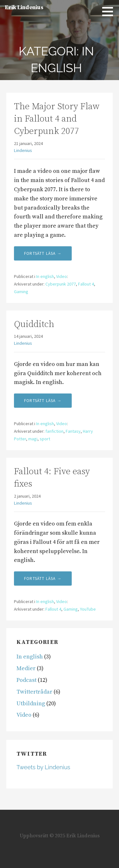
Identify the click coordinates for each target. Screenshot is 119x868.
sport (45, 439)
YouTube (88, 609)
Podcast (26, 680)
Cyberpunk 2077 (61, 284)
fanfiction (54, 431)
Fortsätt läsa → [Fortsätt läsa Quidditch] (43, 401)
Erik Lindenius (24, 7)
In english (45, 276)
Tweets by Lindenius (43, 767)
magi (33, 439)
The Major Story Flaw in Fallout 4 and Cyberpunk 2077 (57, 119)
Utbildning (31, 704)
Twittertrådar (34, 692)
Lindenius (23, 150)
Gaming (21, 292)
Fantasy (73, 431)
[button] (110, 11)
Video (62, 276)
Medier (26, 668)
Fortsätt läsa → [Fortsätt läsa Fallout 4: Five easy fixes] (43, 579)
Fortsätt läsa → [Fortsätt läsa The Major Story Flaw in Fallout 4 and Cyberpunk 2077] (43, 253)
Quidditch (34, 324)
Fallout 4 (86, 284)
